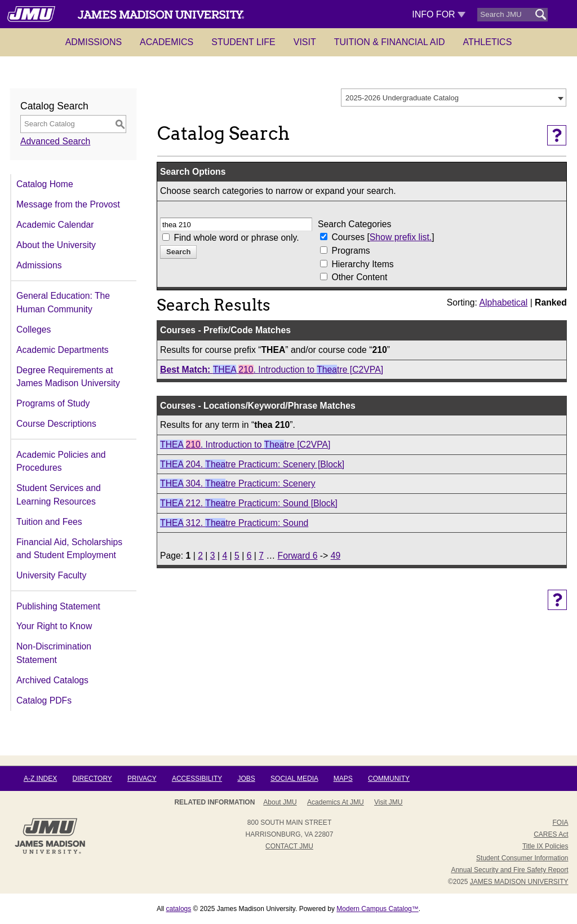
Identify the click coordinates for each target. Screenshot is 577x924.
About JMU (280, 802)
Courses (349, 237)
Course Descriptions (56, 424)
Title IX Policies (545, 846)
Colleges (34, 330)
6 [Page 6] (249, 556)
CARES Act (551, 834)
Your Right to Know (54, 626)
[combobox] (454, 98)
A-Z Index (40, 779)
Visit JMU (388, 802)
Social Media (294, 779)
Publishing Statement (58, 606)
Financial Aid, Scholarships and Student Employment (69, 549)
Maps (343, 779)
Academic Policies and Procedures (61, 461)
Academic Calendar (55, 225)
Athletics (488, 42)
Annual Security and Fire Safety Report (509, 870)
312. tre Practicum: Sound (234, 523)
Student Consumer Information (522, 858)
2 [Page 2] (200, 556)
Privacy (142, 779)
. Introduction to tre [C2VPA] (272, 370)
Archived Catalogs (52, 680)
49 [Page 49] (336, 556)
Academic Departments (63, 350)
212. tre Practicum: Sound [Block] (249, 503)
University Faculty (51, 575)
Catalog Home (45, 184)
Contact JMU (289, 846)
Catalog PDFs (44, 700)
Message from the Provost (68, 204)
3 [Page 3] (213, 556)
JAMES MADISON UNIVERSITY (519, 882)
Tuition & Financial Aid (390, 42)
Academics (167, 42)
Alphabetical (503, 302)
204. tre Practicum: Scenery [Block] (252, 464)
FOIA (560, 823)
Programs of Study (53, 403)
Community (389, 779)
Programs (350, 251)
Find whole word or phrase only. (236, 238)
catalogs (179, 909)
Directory (92, 779)
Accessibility (197, 779)
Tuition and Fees (49, 522)
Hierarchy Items (362, 264)
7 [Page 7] (261, 556)
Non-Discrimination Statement (54, 653)
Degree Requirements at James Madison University (68, 377)
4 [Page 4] (225, 556)
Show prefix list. (401, 237)
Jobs (246, 779)
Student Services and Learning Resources (59, 495)
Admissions (94, 42)
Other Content (359, 277)
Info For (439, 14)
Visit (305, 42)
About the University (56, 245)
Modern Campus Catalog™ (377, 909)
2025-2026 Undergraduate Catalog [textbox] (402, 98)
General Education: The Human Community (63, 302)
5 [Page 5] (237, 556)
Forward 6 (298, 556)
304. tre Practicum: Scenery (238, 483)
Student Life (243, 42)
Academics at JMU (336, 802)
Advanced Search (55, 141)
